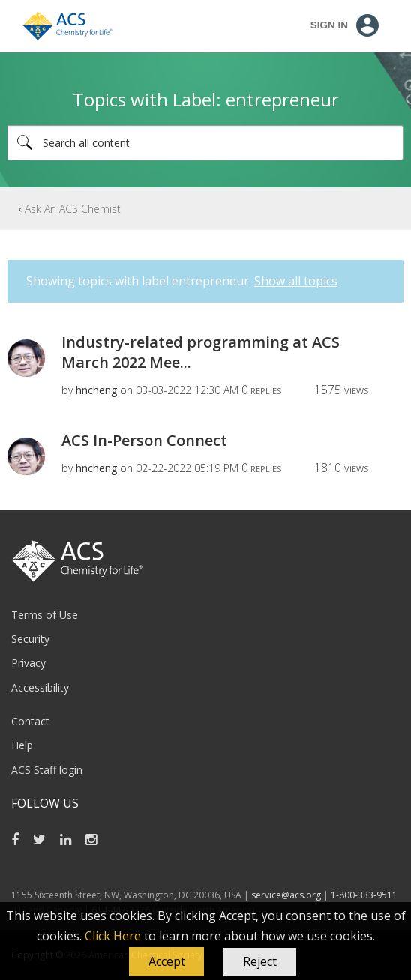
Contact (30, 721)
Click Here (113, 936)
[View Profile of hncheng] (96, 390)
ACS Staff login (47, 770)
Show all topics (296, 281)
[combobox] (205, 143)
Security (30, 639)
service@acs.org (286, 895)
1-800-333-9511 (364, 895)
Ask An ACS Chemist (73, 209)
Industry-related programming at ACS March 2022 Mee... (201, 352)
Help (22, 745)
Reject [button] (260, 961)
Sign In (329, 25)
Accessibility (40, 687)
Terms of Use (45, 615)
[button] (166, 962)
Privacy (28, 663)
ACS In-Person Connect (144, 440)
